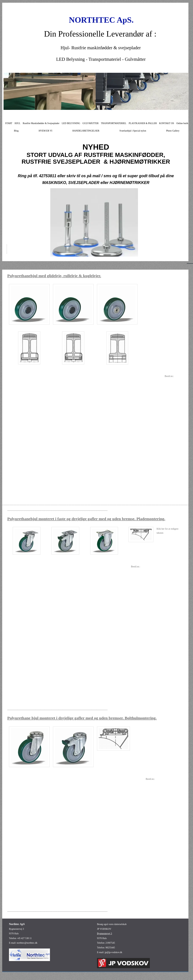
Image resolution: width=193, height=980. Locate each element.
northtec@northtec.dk (27, 943)
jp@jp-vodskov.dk (114, 952)
